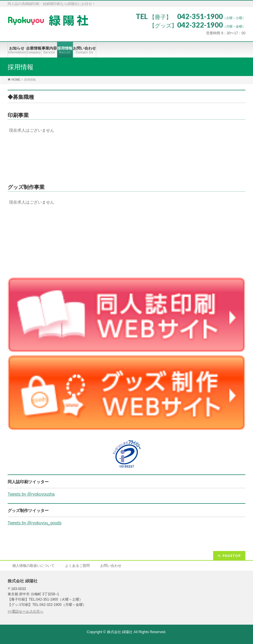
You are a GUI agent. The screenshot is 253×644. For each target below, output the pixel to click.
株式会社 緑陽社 (120, 632)
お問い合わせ (111, 566)
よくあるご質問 (77, 566)
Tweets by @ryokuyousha (31, 494)
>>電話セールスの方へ (26, 611)
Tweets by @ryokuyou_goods (35, 523)
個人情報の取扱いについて (33, 566)
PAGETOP (232, 556)
